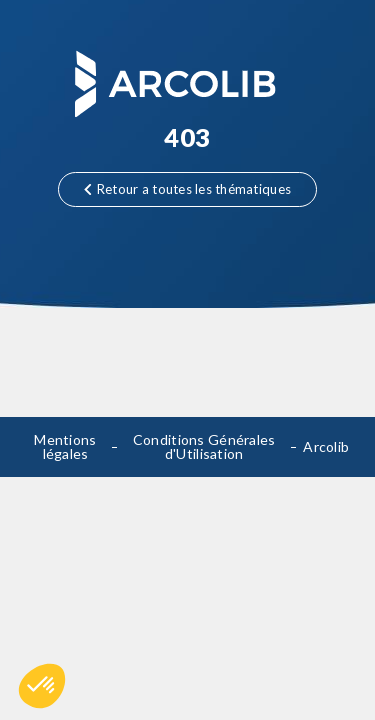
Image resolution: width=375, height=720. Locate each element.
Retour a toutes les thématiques (187, 189)
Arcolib (326, 446)
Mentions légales (65, 446)
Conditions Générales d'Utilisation (204, 446)
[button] (42, 686)
